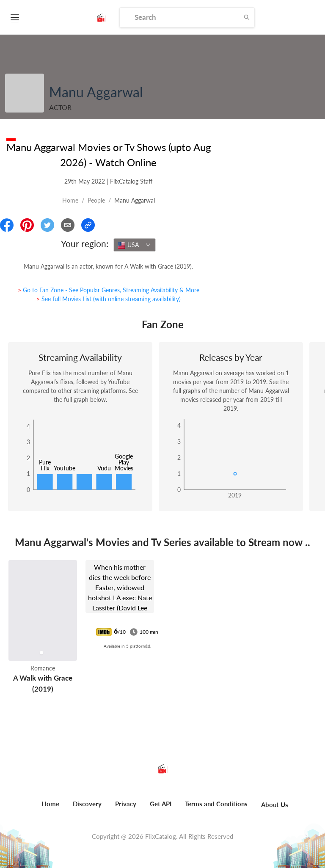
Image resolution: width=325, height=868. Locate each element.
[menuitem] (50, 808)
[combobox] (135, 245)
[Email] (68, 225)
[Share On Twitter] (47, 225)
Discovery (87, 804)
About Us (275, 805)
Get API (161, 804)
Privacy (126, 804)
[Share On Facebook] (7, 225)
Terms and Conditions (216, 804)
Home (70, 200)
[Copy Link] (88, 225)
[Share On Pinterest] (27, 225)
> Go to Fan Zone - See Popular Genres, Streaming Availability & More (109, 290)
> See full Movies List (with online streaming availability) (109, 299)
